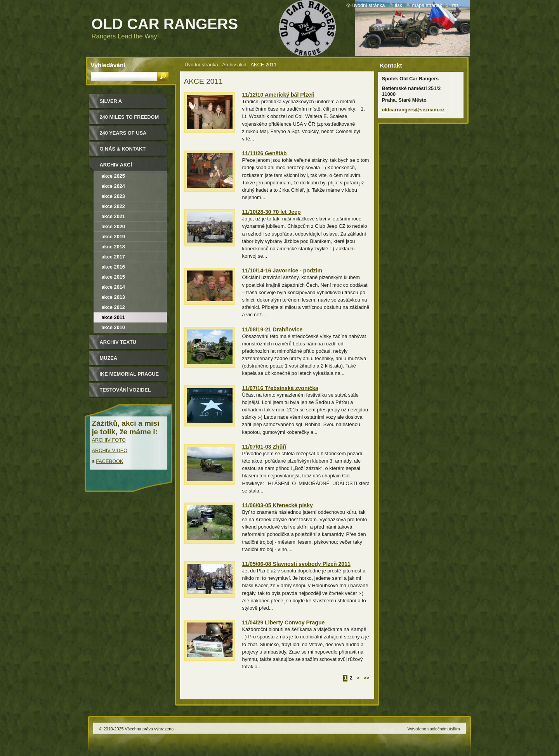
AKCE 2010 (114, 327)
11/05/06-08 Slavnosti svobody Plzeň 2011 (296, 564)
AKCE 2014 (114, 287)
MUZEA (109, 358)
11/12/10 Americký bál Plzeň (279, 95)
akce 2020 (114, 226)
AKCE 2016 (114, 267)
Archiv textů (118, 342)
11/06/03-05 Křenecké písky (278, 505)
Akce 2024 (114, 186)
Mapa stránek (427, 5)
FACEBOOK (109, 461)
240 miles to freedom (129, 117)
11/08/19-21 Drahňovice (273, 329)
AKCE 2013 (114, 297)
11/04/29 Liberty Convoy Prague (284, 622)
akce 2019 (114, 237)
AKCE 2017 (114, 257)
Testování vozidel (125, 390)
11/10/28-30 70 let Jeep (272, 212)
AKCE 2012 (114, 307)
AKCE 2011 (114, 317)
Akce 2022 (114, 206)
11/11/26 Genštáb (265, 153)
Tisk (398, 5)
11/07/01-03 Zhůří (264, 447)
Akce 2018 (114, 247)
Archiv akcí (234, 65)
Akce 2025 (114, 176)
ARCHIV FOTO (109, 440)
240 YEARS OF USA (123, 133)
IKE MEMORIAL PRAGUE (129, 374)
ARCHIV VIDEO (110, 450)
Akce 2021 (114, 216)
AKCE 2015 (114, 277)
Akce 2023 (114, 196)
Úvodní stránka (201, 65)
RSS (455, 5)
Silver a (111, 101)
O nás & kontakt (123, 149)
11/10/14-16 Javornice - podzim (282, 270)
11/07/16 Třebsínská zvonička (280, 388)
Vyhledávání (108, 65)
